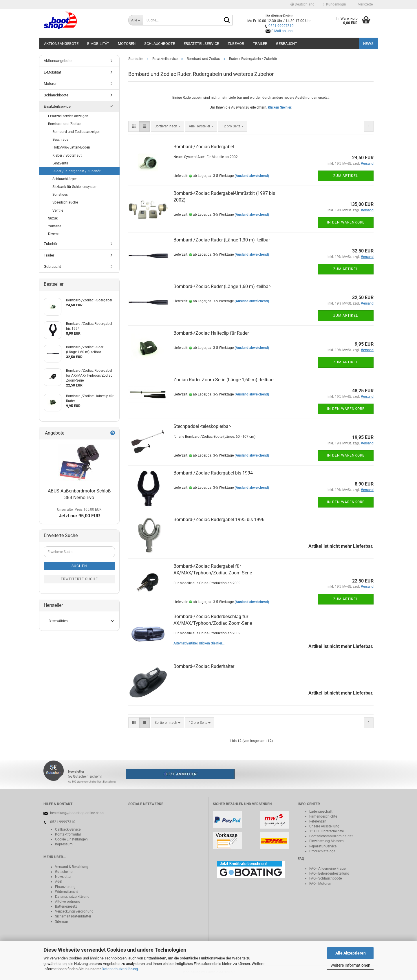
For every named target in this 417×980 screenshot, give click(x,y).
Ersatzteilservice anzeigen (68, 116)
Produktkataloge (322, 851)
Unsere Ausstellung (324, 826)
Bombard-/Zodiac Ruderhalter (204, 666)
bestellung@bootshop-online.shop (77, 813)
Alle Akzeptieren (351, 953)
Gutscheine (64, 872)
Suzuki (53, 218)
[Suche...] (136, 20)
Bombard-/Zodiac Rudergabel (204, 147)
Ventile (58, 210)
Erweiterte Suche (79, 579)
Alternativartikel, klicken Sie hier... (199, 643)
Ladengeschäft (321, 812)
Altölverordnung (68, 902)
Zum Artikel (346, 176)
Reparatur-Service (323, 846)
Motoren (127, 44)
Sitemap (62, 922)
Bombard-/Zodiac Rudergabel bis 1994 (213, 473)
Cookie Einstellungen (71, 839)
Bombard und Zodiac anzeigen (76, 132)
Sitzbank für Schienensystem (75, 187)
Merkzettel (364, 4)
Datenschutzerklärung (120, 969)
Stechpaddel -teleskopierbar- (202, 426)
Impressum (64, 844)
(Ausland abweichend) (252, 176)
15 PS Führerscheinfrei (327, 831)
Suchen (79, 566)
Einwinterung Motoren (327, 841)
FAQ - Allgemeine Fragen (328, 869)
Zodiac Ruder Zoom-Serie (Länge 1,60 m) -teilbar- (224, 380)
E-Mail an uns (282, 31)
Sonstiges (60, 195)
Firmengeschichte (323, 816)
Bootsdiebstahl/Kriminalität (331, 836)
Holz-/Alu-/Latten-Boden (71, 147)
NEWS (368, 44)
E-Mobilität (98, 44)
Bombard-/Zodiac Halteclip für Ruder (211, 333)
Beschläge (60, 140)
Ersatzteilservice (201, 44)
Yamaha (55, 226)
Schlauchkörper (65, 179)
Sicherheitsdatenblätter (73, 916)
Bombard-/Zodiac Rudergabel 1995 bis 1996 (219, 520)
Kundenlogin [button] (335, 4)
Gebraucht (287, 44)
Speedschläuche (65, 202)
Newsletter (63, 877)
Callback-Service (68, 829)
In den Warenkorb (346, 222)
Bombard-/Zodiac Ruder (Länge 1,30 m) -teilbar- (222, 240)
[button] (302, 4)
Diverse (54, 234)
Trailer (260, 44)
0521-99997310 (281, 26)
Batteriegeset (65, 906)
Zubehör (236, 44)
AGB (58, 882)
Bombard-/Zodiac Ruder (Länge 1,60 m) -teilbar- (222, 286)
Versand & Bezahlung (72, 867)
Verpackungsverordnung (74, 911)
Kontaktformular (68, 834)
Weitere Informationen (350, 965)
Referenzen (318, 821)
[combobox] (168, 126)
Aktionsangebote (61, 44)
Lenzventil (60, 163)
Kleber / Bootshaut (67, 155)
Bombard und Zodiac (65, 124)
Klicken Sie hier (280, 107)
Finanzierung (65, 887)
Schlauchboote (160, 44)
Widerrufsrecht (66, 892)
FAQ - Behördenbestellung (329, 873)
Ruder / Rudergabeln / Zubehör (76, 171)
